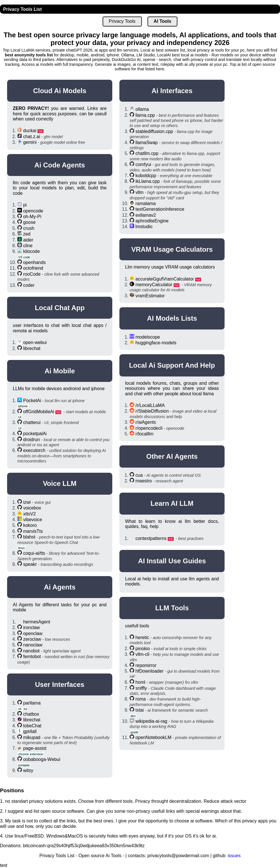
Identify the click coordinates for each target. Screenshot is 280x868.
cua (139, 475)
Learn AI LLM (172, 503)
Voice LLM (60, 483)
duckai (30, 131)
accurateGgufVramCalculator (165, 279)
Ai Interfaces (172, 91)
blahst (29, 537)
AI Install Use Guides (172, 561)
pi (25, 205)
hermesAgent (37, 622)
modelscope (148, 337)
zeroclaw (32, 639)
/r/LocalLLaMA (150, 405)
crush (29, 228)
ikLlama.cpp (147, 181)
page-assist (35, 748)
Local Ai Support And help (172, 365)
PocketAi (32, 401)
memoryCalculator (154, 285)
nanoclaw (33, 645)
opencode (33, 211)
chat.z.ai (32, 137)
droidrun (31, 440)
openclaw (33, 633)
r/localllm (144, 434)
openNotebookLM (153, 737)
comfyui (143, 164)
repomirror (146, 665)
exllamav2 (146, 215)
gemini (30, 142)
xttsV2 (29, 514)
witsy (28, 770)
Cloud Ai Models (60, 91)
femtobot (32, 657)
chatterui (32, 422)
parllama (32, 703)
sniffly (141, 688)
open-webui (35, 342)
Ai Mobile (60, 371)
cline (28, 246)
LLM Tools (172, 608)
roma (140, 699)
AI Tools (163, 21)
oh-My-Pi (32, 217)
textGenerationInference (160, 209)
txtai (139, 710)
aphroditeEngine (152, 221)
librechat (32, 348)
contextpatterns (151, 538)
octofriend (33, 268)
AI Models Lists (172, 318)
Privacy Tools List (22, 9)
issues (234, 856)
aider (28, 240)
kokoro (30, 525)
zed (27, 234)
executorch (34, 450)
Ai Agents (60, 587)
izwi (27, 502)
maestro (144, 481)
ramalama (145, 203)
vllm (139, 192)
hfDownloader (149, 671)
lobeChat (32, 726)
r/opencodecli (149, 428)
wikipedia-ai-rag (151, 721)
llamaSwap (146, 143)
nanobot (31, 651)
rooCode (32, 274)
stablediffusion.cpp (154, 131)
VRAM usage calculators (172, 249)
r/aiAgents (146, 422)
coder (29, 285)
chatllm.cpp (147, 153)
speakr (30, 564)
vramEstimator (150, 296)
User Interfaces (60, 684)
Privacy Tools (122, 21)
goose (29, 222)
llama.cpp (145, 115)
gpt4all (30, 731)
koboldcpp (146, 176)
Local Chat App (60, 308)
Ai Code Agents (60, 165)
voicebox (32, 508)
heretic (142, 637)
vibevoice (33, 520)
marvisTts (33, 531)
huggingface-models (156, 343)
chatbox (31, 714)
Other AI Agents (172, 456)
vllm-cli (142, 654)
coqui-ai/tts (34, 553)
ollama (142, 109)
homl (140, 682)
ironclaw (31, 628)
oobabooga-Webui (42, 759)
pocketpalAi (35, 434)
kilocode (31, 251)
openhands (34, 262)
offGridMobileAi (39, 412)
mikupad (32, 737)
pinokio (143, 649)
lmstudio (144, 227)
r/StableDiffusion (152, 411)
